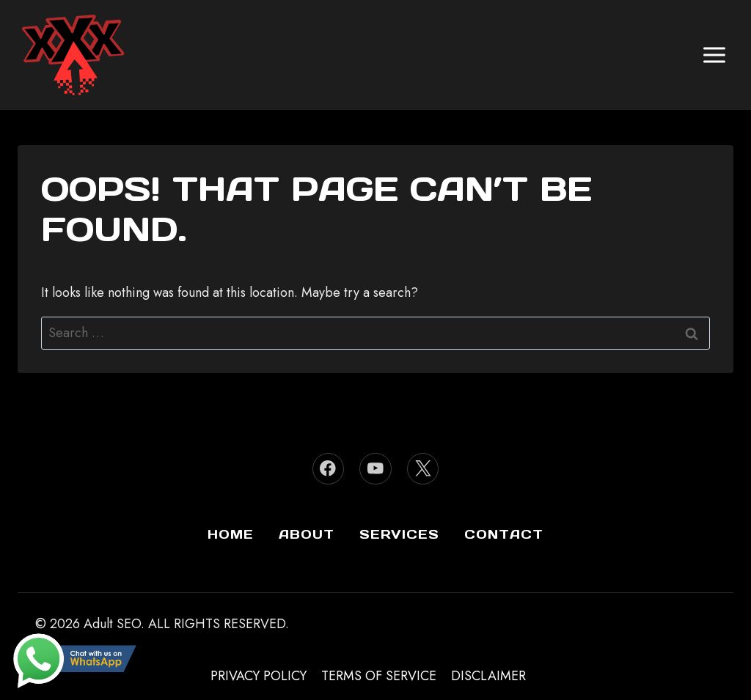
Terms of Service (379, 676)
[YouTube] (375, 469)
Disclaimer (488, 676)
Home (231, 534)
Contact (504, 534)
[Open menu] (714, 55)
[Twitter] (423, 469)
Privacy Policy (259, 676)
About (307, 534)
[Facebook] (328, 469)
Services (399, 534)
